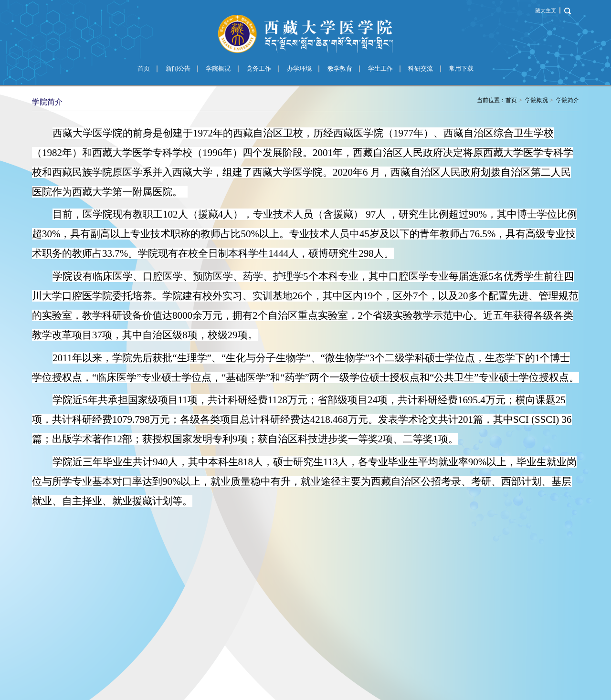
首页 (144, 68)
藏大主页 (546, 10)
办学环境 (299, 68)
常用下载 (461, 68)
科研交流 (421, 68)
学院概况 (218, 68)
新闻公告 (178, 68)
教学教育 (340, 68)
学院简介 (568, 100)
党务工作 (259, 68)
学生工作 (380, 68)
